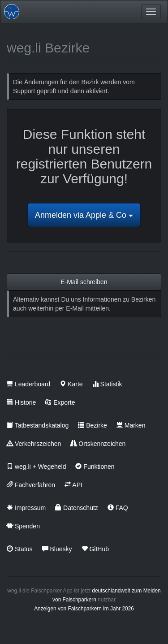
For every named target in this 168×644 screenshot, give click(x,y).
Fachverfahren (31, 485)
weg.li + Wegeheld (36, 467)
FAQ (118, 508)
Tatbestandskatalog (38, 425)
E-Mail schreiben (84, 282)
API (73, 485)
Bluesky (57, 549)
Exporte (60, 402)
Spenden (23, 526)
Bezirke (93, 425)
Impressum (26, 508)
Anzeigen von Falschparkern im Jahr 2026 (84, 609)
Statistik (107, 384)
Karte (71, 384)
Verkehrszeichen (34, 444)
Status (20, 549)
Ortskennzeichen (98, 444)
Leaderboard (28, 384)
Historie (21, 402)
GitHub (95, 549)
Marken (131, 425)
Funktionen (95, 467)
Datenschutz (77, 508)
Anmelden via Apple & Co (84, 215)
